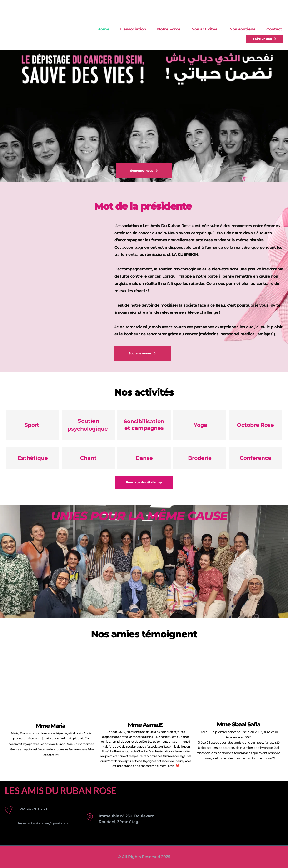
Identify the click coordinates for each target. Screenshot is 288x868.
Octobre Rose (255, 425)
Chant (88, 458)
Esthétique (33, 458)
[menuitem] (103, 29)
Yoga (200, 425)
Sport (33, 425)
